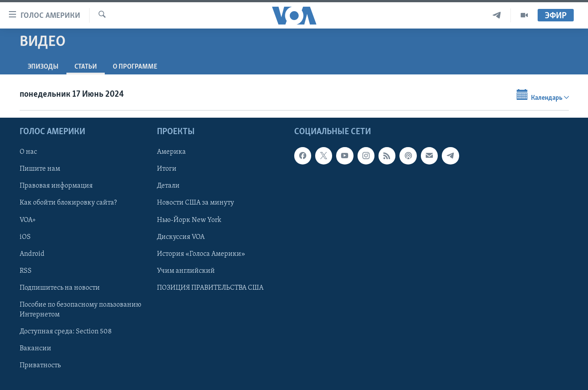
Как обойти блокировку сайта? (68, 203)
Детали (168, 186)
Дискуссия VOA (181, 237)
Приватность (40, 365)
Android (32, 254)
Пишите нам (40, 169)
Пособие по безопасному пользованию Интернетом (80, 310)
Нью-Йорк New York (189, 220)
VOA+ (28, 220)
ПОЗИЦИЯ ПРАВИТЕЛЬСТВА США (210, 288)
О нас (28, 152)
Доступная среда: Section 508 (66, 332)
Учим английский (186, 271)
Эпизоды (43, 67)
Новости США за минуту (195, 203)
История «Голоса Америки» (201, 254)
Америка (171, 152)
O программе (135, 67)
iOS (25, 237)
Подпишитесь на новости (60, 288)
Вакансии (35, 349)
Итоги (167, 169)
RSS (26, 271)
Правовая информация (56, 186)
